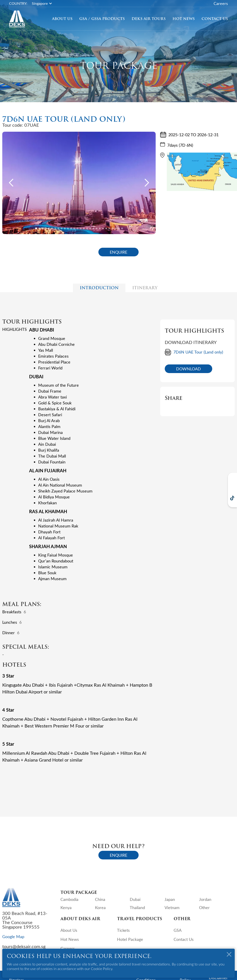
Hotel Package (130, 942)
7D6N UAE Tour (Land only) (198, 352)
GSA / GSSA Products (102, 19)
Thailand (137, 910)
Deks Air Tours (149, 19)
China (100, 902)
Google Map (13, 939)
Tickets (123, 933)
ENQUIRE (118, 252)
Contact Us (215, 19)
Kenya (66, 910)
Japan (170, 902)
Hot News (184, 19)
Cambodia (69, 902)
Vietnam (172, 910)
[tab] (99, 288)
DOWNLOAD (188, 369)
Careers (221, 3)
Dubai (135, 902)
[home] (17, 19)
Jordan (205, 902)
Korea (100, 910)
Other (204, 910)
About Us (62, 19)
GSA (178, 933)
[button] (44, 3)
